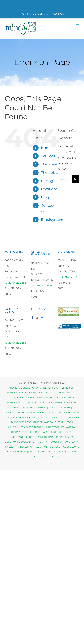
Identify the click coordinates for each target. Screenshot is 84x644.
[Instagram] (37, 317)
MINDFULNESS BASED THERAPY (26, 427)
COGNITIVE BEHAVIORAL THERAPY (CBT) (49, 422)
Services (48, 156)
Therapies (49, 164)
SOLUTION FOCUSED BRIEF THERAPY (26, 442)
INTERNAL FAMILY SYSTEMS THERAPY (51, 432)
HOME (14, 388)
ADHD (30, 398)
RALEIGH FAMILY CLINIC (19, 447)
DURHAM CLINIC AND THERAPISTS (48, 452)
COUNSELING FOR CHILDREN (35, 388)
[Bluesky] (42, 317)
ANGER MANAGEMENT (34, 407)
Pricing (47, 181)
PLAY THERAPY (64, 437)
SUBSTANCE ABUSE (59, 407)
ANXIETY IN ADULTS (33, 402)
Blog (45, 197)
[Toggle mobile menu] (78, 25)
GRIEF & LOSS (17, 398)
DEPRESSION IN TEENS (50, 412)
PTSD (49, 402)
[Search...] (65, 179)
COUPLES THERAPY (65, 393)
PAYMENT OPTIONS (60, 442)
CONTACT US (52, 457)
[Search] (75, 179)
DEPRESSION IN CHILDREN (20, 412)
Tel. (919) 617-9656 (15, 283)
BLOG (40, 457)
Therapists (50, 173)
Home (46, 148)
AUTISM (58, 402)
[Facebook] (32, 317)
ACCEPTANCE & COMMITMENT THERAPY (32, 437)
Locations (49, 189)
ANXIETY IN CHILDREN (48, 398)
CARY (75, 442)
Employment (52, 220)
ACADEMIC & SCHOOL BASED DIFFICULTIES (43, 417)
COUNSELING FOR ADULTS (37, 393)
